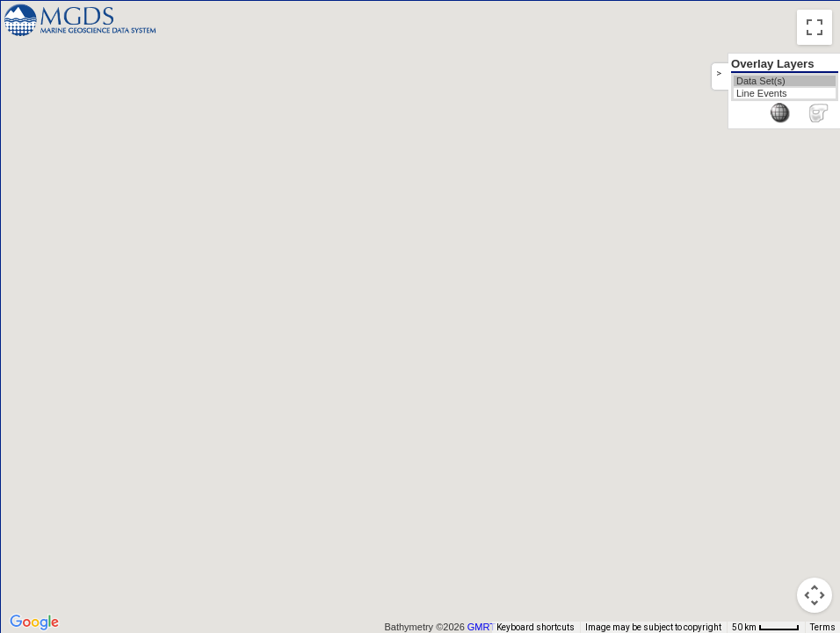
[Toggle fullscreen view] (815, 27)
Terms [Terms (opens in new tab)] (823, 627)
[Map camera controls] (815, 595)
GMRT (482, 627)
